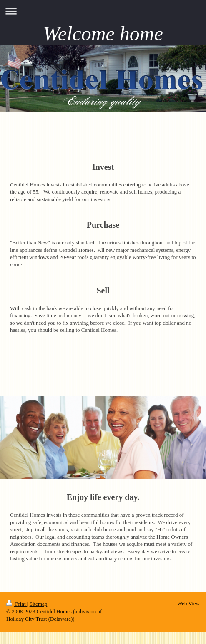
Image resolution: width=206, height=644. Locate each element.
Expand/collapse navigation (103, 11)
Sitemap (39, 604)
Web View (188, 603)
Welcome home (103, 34)
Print (17, 604)
